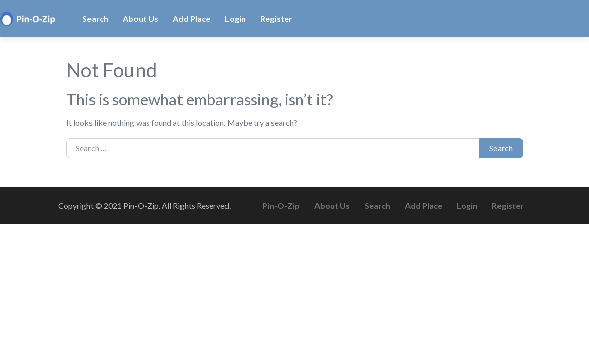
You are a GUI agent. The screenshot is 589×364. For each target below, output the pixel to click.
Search (95, 18)
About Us (141, 18)
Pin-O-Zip (281, 206)
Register (276, 18)
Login (235, 18)
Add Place (192, 18)
